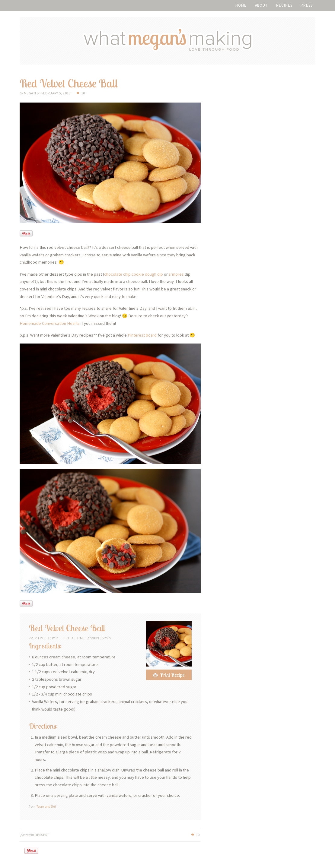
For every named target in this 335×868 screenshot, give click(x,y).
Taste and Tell (46, 806)
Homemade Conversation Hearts (50, 323)
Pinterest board (142, 335)
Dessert (42, 835)
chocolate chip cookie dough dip (134, 274)
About (262, 5)
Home (241, 5)
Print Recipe (172, 675)
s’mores (176, 274)
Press (307, 5)
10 (83, 93)
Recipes (284, 5)
